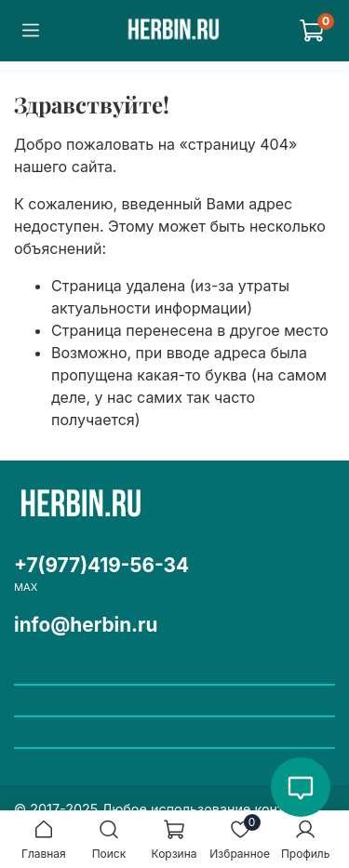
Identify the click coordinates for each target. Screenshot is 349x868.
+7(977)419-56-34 (101, 565)
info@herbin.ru (86, 625)
